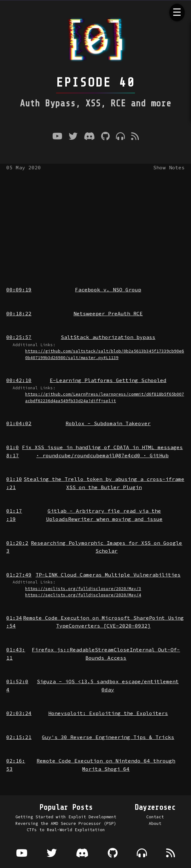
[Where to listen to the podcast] (120, 137)
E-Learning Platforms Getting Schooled (108, 380)
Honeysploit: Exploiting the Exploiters (108, 713)
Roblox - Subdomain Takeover (108, 423)
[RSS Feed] (135, 137)
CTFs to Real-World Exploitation (66, 830)
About (155, 823)
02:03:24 (19, 713)
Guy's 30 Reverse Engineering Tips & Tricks (108, 737)
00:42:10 (19, 380)
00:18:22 (19, 313)
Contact (155, 817)
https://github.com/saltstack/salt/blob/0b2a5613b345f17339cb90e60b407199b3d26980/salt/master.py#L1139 (105, 354)
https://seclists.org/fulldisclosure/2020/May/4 (83, 595)
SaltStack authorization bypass (108, 337)
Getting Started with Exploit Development (66, 817)
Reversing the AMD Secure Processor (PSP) (66, 823)
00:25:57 (19, 337)
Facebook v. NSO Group (108, 290)
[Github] (105, 137)
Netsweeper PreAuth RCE (108, 313)
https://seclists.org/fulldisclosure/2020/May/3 (83, 589)
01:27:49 (19, 575)
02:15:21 (19, 737)
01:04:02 (19, 423)
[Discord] (89, 137)
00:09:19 (19, 290)
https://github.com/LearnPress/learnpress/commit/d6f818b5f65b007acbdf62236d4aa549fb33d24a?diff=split (105, 397)
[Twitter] (73, 137)
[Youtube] (57, 137)
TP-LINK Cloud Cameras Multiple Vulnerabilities (108, 575)
